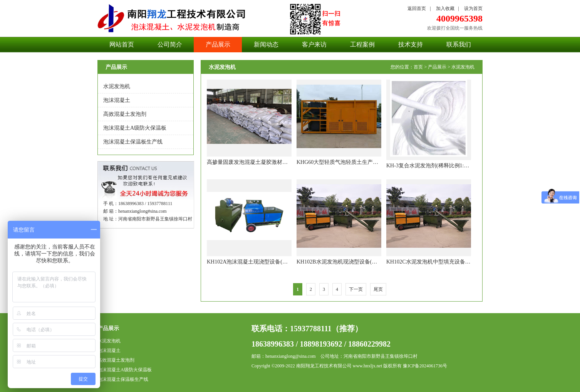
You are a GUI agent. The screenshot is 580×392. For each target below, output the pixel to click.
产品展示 (437, 67)
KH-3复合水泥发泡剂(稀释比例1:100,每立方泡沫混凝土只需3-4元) (464, 166)
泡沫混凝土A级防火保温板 (135, 128)
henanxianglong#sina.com (142, 211)
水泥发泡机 (117, 86)
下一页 (356, 289)
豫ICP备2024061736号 (425, 366)
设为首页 (473, 8)
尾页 (378, 289)
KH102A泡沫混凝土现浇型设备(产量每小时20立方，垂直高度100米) (287, 262)
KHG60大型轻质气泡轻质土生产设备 (340, 162)
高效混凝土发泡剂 (125, 114)
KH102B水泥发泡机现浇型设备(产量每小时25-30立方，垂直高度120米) (381, 262)
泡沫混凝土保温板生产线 (133, 142)
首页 (418, 67)
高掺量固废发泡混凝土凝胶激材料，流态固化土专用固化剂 (277, 162)
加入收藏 (445, 8)
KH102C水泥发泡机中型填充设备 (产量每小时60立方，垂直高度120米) (470, 262)
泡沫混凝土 (117, 100)
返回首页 (417, 8)
